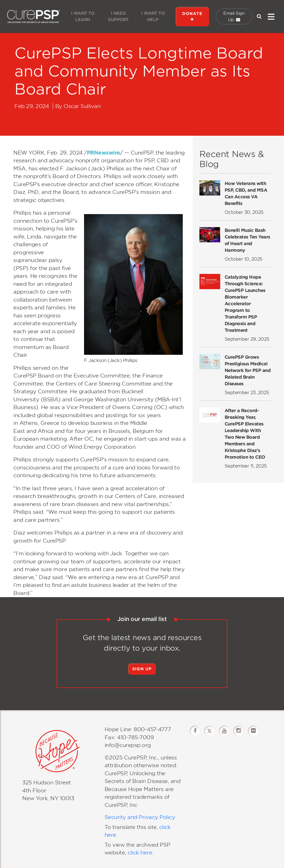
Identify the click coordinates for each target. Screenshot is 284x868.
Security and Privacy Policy (140, 817)
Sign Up (142, 669)
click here (139, 853)
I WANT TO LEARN (83, 16)
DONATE (192, 16)
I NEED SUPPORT (118, 16)
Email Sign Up (234, 16)
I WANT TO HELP (153, 16)
